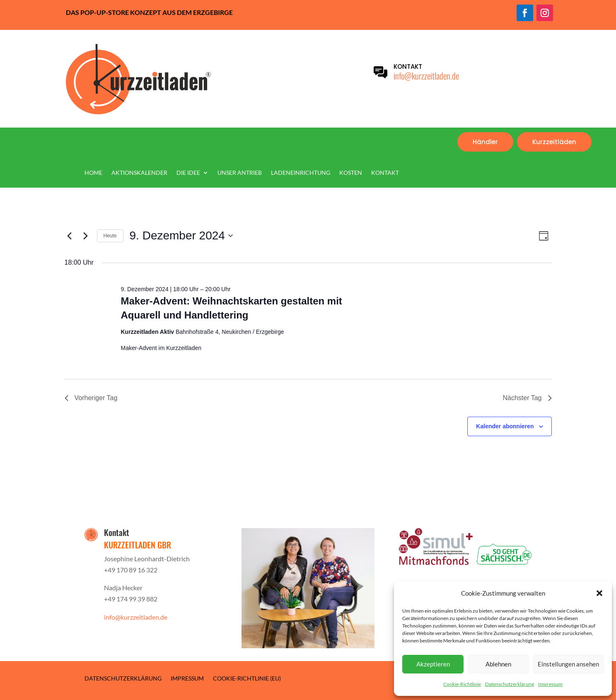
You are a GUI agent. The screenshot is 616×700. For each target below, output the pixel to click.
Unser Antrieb (240, 173)
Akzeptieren (433, 664)
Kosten (351, 173)
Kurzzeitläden (554, 142)
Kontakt (385, 173)
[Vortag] (70, 236)
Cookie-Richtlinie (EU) (247, 678)
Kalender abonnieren (505, 426)
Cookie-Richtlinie (462, 684)
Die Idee (188, 173)
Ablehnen (498, 664)
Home (93, 173)
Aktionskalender (139, 173)
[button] (599, 593)
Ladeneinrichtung (301, 173)
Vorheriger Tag (91, 398)
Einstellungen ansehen (568, 664)
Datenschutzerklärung (510, 684)
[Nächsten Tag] (86, 236)
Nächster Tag (527, 398)
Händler (485, 142)
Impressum (550, 684)
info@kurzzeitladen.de (426, 76)
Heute (110, 236)
